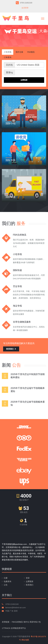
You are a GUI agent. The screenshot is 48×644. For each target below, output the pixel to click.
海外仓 (26, 622)
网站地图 (25, 640)
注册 (6, 578)
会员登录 (25, 8)
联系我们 (11, 349)
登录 (28, 578)
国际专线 (11, 160)
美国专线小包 (35, 622)
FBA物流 (31, 52)
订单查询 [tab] (8, 57)
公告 (6, 585)
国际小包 (11, 123)
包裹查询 (7, 581)
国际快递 (11, 197)
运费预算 (30, 581)
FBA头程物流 (17, 622)
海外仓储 (19, 52)
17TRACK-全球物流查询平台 (14, 628)
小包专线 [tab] (8, 52)
